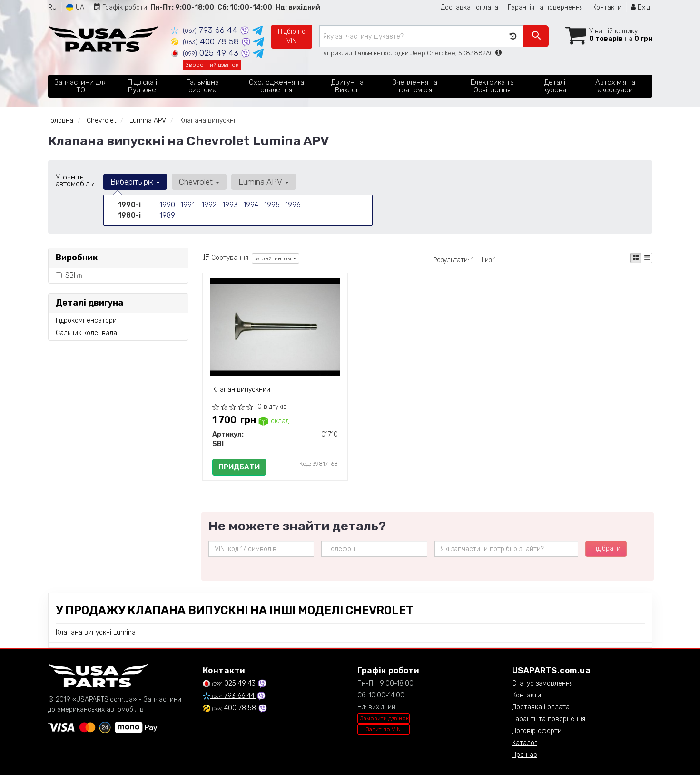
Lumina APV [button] (262, 182)
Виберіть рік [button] (135, 182)
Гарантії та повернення (549, 719)
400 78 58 (206, 41)
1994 (251, 205)
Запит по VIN (383, 729)
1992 (209, 205)
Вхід (641, 7)
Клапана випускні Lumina (96, 632)
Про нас (525, 755)
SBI (69, 275)
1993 (230, 205)
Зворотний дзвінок (212, 65)
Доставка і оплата (469, 7)
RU (52, 7)
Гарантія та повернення (545, 7)
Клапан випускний (241, 390)
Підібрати (606, 549)
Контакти (607, 7)
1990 (167, 205)
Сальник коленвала (86, 333)
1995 (271, 205)
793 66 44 (205, 30)
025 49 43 (206, 53)
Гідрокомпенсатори (86, 321)
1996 (292, 205)
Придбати (239, 467)
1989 (167, 215)
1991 (187, 205)
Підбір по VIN (292, 36)
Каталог (525, 743)
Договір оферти (537, 731)
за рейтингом (276, 258)
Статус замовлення (542, 683)
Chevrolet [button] (198, 182)
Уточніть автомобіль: (75, 180)
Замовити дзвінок (385, 718)
